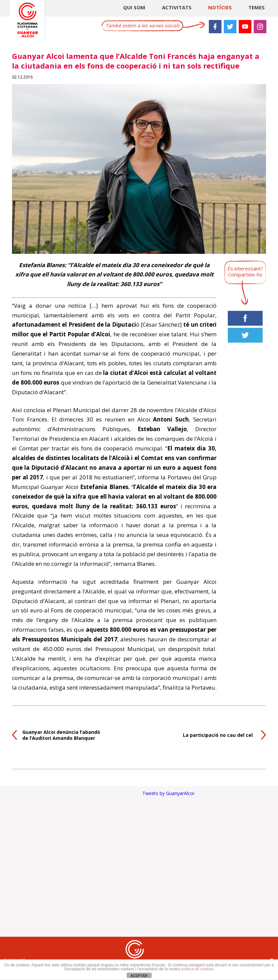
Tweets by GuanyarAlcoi (168, 793)
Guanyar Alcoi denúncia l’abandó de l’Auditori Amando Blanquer (61, 735)
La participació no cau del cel (218, 735)
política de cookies (197, 969)
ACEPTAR (139, 976)
